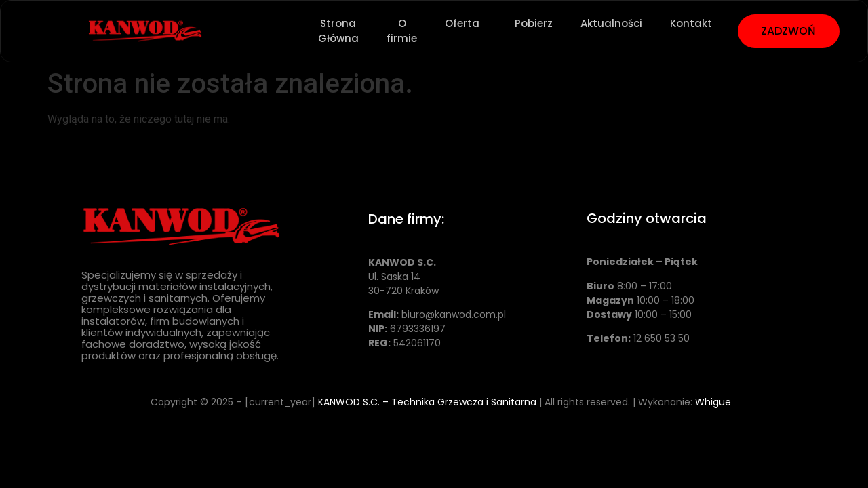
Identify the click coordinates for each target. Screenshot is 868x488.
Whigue (713, 402)
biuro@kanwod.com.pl (454, 314)
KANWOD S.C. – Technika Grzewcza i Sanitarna (427, 402)
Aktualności (611, 23)
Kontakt (691, 23)
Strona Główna (338, 31)
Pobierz (534, 23)
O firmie (402, 31)
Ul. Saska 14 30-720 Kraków (403, 277)
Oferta (466, 24)
